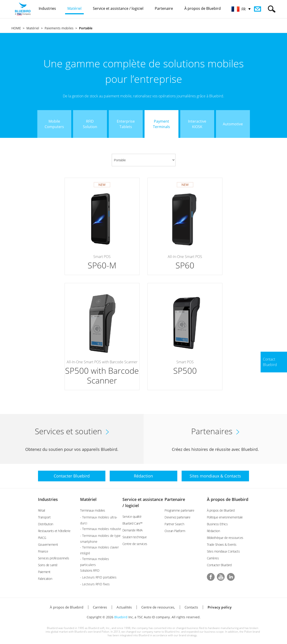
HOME (16, 28)
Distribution (46, 524)
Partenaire (175, 499)
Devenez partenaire (177, 517)
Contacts (191, 607)
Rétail (42, 510)
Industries (48, 499)
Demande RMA (132, 530)
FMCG (42, 538)
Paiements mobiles (59, 28)
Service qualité (132, 516)
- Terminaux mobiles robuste (101, 529)
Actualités (124, 607)
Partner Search (174, 524)
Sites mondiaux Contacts (223, 551)
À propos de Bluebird (228, 499)
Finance (43, 551)
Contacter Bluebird (219, 565)
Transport (44, 517)
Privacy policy (220, 607)
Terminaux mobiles (93, 510)
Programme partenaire (179, 510)
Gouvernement (48, 544)
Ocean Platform (175, 531)
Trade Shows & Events (222, 544)
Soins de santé (48, 565)
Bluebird (121, 617)
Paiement (44, 572)
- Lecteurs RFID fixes (95, 584)
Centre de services (135, 544)
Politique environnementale (225, 517)
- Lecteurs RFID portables (98, 577)
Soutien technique (135, 537)
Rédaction (213, 531)
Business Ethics (217, 524)
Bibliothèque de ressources (225, 538)
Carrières (213, 558)
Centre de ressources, (158, 607)
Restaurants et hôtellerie (54, 531)
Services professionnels (54, 558)
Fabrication (45, 579)
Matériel (33, 28)
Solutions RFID (90, 570)
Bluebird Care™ (132, 523)
